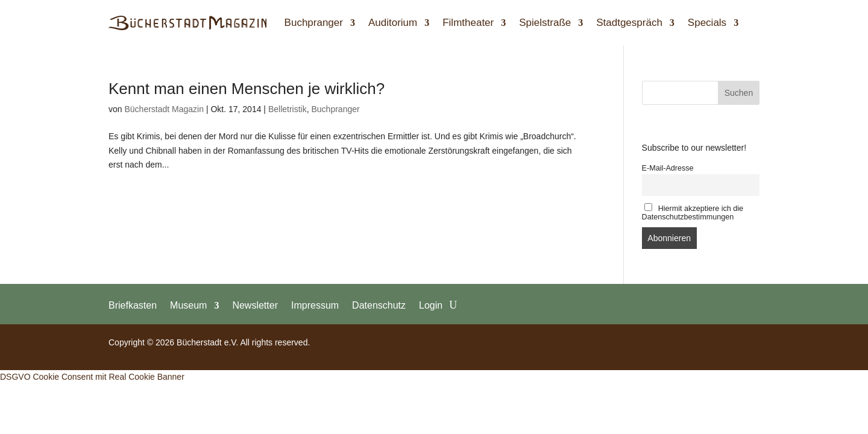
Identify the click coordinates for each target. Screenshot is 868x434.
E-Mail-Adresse (668, 168)
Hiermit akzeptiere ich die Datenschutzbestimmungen (693, 212)
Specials (707, 23)
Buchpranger (314, 23)
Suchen (739, 93)
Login (431, 305)
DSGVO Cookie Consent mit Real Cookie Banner (92, 377)
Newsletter (255, 305)
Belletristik (288, 109)
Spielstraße (545, 23)
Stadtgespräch (629, 23)
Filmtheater (468, 23)
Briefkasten (133, 305)
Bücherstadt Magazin (164, 109)
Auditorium (393, 23)
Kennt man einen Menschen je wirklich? (247, 89)
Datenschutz (379, 305)
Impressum (315, 305)
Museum (188, 305)
